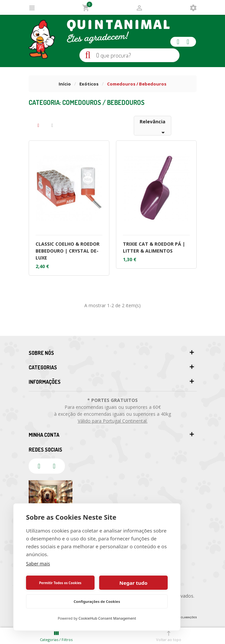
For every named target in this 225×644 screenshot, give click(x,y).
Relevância (153, 127)
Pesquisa (88, 55)
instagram (188, 42)
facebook (178, 42)
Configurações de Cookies (97, 601)
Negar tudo (133, 583)
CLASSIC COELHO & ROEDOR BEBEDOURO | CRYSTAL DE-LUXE (68, 251)
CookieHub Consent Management (107, 618)
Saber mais (38, 564)
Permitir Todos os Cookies (60, 583)
